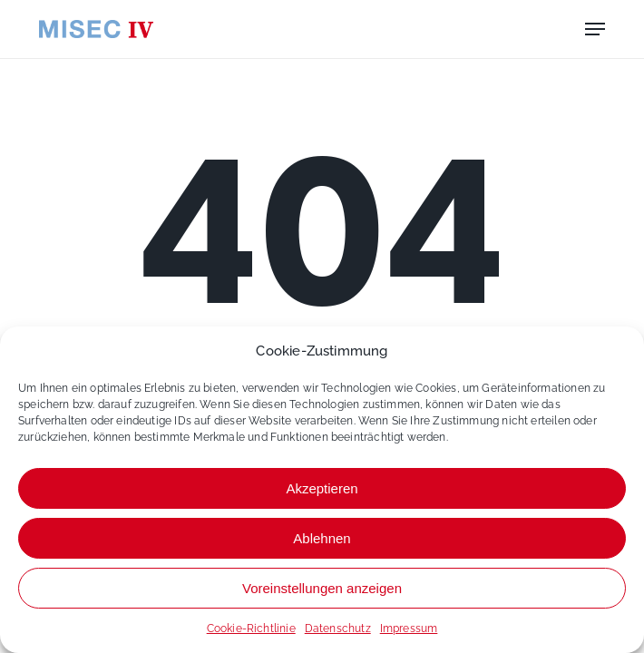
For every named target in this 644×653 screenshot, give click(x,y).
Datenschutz (338, 629)
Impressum (409, 629)
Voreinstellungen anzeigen (322, 588)
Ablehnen (322, 538)
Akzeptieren (322, 488)
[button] (595, 29)
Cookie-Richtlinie (251, 629)
